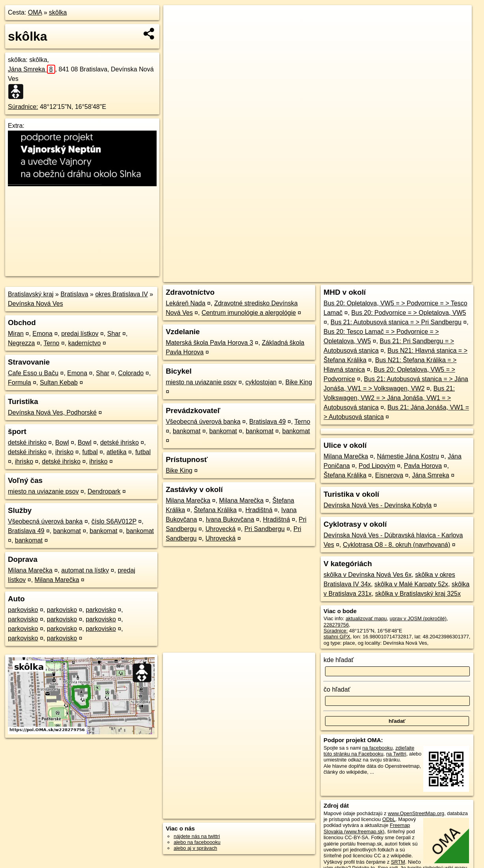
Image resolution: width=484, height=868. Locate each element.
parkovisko (23, 610)
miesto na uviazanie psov (43, 491)
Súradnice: (23, 107)
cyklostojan (261, 382)
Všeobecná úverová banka (45, 521)
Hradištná (259, 510)
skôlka (58, 12)
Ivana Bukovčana (230, 519)
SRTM (398, 862)
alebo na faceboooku (197, 842)
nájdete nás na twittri (197, 836)
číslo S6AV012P (114, 521)
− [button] (177, 31)
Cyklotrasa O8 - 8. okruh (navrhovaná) (396, 545)
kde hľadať (339, 660)
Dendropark (104, 491)
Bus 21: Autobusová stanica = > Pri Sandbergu (396, 322)
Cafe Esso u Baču (33, 373)
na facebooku (377, 748)
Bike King (299, 382)
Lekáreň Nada (186, 303)
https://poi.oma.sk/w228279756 (437, 276)
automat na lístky (85, 570)
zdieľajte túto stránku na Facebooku (369, 751)
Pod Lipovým (377, 466)
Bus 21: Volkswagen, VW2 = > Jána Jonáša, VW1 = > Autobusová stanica (389, 398)
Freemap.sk (378, 276)
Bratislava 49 (26, 531)
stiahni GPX (337, 637)
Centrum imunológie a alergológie (249, 313)
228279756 (336, 625)
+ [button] (177, 19)
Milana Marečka (30, 570)
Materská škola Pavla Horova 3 (209, 343)
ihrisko (64, 452)
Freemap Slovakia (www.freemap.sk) (367, 828)
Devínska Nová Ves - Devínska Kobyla (377, 505)
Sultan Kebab (59, 383)
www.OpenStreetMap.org (416, 813)
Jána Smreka (32, 69)
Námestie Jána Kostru (408, 456)
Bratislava (74, 294)
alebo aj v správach (195, 848)
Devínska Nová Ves (36, 304)
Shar (114, 334)
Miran (16, 334)
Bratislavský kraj (31, 294)
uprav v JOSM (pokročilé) (418, 618)
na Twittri (396, 754)
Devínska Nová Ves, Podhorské (52, 412)
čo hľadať (337, 689)
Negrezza (21, 343)
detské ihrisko (27, 442)
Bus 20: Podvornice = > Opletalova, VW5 (409, 313)
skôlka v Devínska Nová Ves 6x (367, 575)
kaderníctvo (85, 343)
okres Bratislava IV (121, 294)
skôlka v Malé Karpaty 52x (411, 584)
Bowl (62, 442)
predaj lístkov (80, 334)
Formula (20, 383)
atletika (117, 452)
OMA (35, 12)
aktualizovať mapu (366, 618)
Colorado (131, 373)
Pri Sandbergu (264, 529)
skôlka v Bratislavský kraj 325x (418, 594)
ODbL (389, 819)
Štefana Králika (215, 510)
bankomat (67, 531)
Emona (42, 334)
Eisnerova (389, 475)
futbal (90, 452)
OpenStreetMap (337, 276)
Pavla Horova (423, 466)
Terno (51, 343)
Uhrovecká (221, 529)
